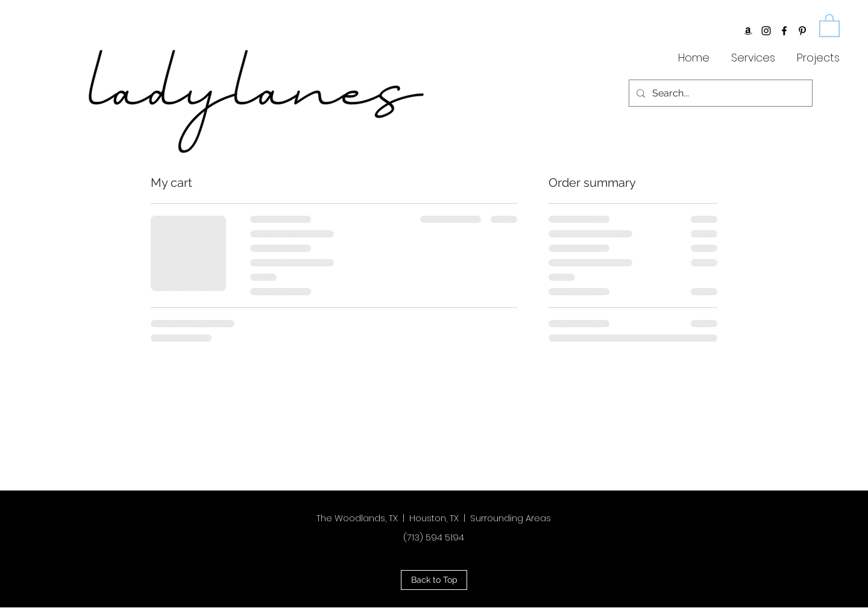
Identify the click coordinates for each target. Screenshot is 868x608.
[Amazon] (748, 31)
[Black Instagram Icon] (766, 31)
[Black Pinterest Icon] (802, 31)
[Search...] (719, 93)
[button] (829, 25)
